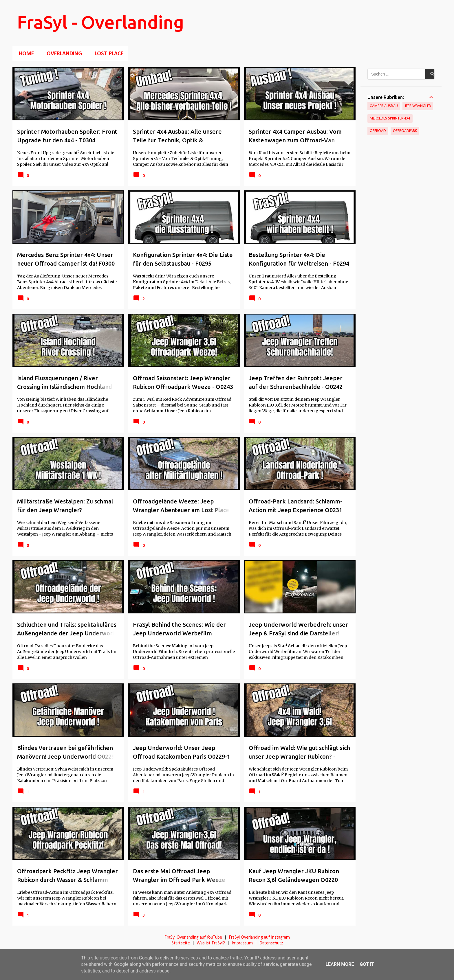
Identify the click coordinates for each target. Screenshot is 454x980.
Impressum (242, 943)
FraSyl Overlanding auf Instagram (259, 937)
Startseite (181, 943)
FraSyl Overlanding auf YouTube (193, 937)
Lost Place (107, 54)
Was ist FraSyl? (211, 943)
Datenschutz (271, 943)
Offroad (378, 131)
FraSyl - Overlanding (100, 22)
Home (25, 54)
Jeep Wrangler (418, 106)
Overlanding (63, 54)
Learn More (340, 964)
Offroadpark (405, 131)
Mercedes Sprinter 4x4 (390, 118)
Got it (367, 964)
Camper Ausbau (384, 106)
